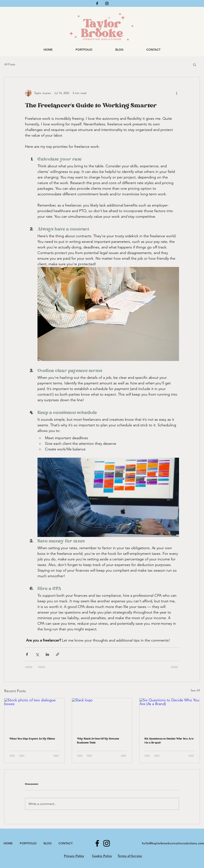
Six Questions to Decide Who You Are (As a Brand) (169, 741)
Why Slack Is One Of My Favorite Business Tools (98, 741)
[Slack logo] (102, 715)
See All (195, 690)
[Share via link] (58, 654)
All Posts (10, 64)
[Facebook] (97, 3)
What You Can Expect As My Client (32, 739)
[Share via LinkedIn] (47, 654)
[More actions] (177, 93)
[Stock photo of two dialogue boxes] (34, 715)
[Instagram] (107, 3)
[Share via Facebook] (27, 654)
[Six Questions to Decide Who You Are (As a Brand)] (170, 715)
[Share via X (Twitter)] (37, 654)
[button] (195, 65)
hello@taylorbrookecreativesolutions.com (173, 843)
